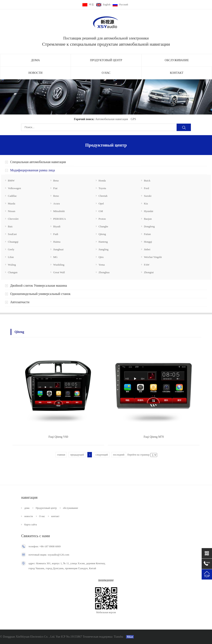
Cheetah (103, 196)
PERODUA (60, 219)
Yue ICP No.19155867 (69, 637)
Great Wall (59, 272)
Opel (101, 203)
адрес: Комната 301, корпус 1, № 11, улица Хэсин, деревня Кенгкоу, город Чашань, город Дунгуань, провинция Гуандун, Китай (67, 566)
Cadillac (12, 196)
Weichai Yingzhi (153, 257)
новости (35, 73)
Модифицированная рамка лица (33, 170)
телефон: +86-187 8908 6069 (44, 546)
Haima (57, 242)
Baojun (148, 219)
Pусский (120, 5)
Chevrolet (13, 219)
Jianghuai (58, 249)
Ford (146, 188)
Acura (57, 203)
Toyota (102, 188)
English (103, 5)
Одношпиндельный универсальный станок (40, 294)
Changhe (103, 226)
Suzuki (148, 196)
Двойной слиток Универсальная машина (39, 286)
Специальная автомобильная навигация (38, 162)
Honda (102, 181)
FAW (147, 265)
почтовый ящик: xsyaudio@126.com (49, 555)
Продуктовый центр (106, 60)
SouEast (12, 234)
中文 (88, 5)
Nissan (11, 211)
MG (55, 257)
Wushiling (59, 265)
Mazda (11, 203)
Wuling (12, 265)
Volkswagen (14, 188)
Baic (10, 226)
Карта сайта (31, 525)
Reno (56, 196)
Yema (102, 265)
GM (101, 211)
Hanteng (103, 242)
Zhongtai (149, 272)
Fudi (56, 234)
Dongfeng (149, 226)
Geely (11, 249)
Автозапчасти (20, 302)
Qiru (101, 257)
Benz (56, 181)
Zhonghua (104, 272)
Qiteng (102, 234)
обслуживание (177, 60)
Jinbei (147, 249)
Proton (102, 219)
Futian (147, 234)
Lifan (11, 257)
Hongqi (148, 242)
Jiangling (104, 249)
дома (35, 60)
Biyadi (57, 226)
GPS (133, 119)
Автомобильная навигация (112, 119)
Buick (147, 181)
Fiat (55, 188)
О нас (106, 73)
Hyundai (149, 211)
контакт (177, 73)
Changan (13, 272)
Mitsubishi (59, 211)
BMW (11, 181)
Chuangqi (13, 242)
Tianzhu (118, 637)
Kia (146, 203)
